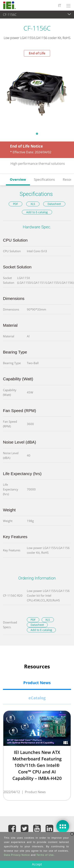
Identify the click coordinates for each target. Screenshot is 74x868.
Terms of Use (45, 855)
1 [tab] (37, 134)
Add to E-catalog (37, 212)
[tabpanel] (37, 93)
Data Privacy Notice (17, 855)
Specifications (44, 179)
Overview (18, 179)
